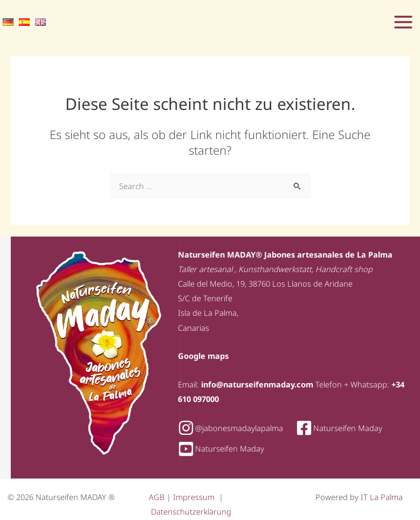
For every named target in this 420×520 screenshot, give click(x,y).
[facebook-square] (345, 428)
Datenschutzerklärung (191, 511)
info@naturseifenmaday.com (257, 384)
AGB (158, 497)
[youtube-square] (221, 449)
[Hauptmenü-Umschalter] (403, 22)
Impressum (195, 497)
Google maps (203, 356)
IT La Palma (382, 497)
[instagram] (236, 428)
